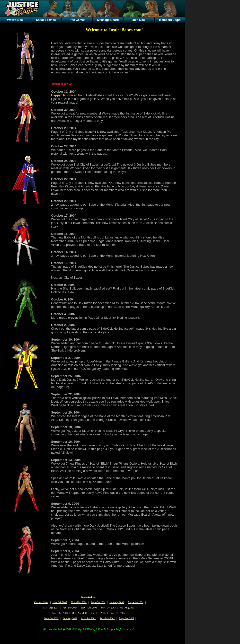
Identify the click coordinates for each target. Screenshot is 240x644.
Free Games (77, 20)
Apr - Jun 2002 (88, 618)
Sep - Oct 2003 (108, 608)
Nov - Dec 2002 (117, 613)
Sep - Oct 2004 (98, 602)
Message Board (108, 20)
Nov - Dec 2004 (79, 602)
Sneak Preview (46, 20)
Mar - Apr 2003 (79, 613)
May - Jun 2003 (60, 613)
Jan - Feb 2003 (98, 613)
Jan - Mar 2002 (107, 618)
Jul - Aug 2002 (70, 618)
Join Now (139, 20)
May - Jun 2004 (136, 602)
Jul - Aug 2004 (117, 602)
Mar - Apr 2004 (51, 608)
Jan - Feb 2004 (70, 608)
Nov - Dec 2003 (89, 608)
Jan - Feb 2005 (60, 602)
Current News (41, 602)
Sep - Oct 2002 (51, 618)
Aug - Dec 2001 (126, 618)
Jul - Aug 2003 (127, 608)
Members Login (170, 20)
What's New (15, 20)
